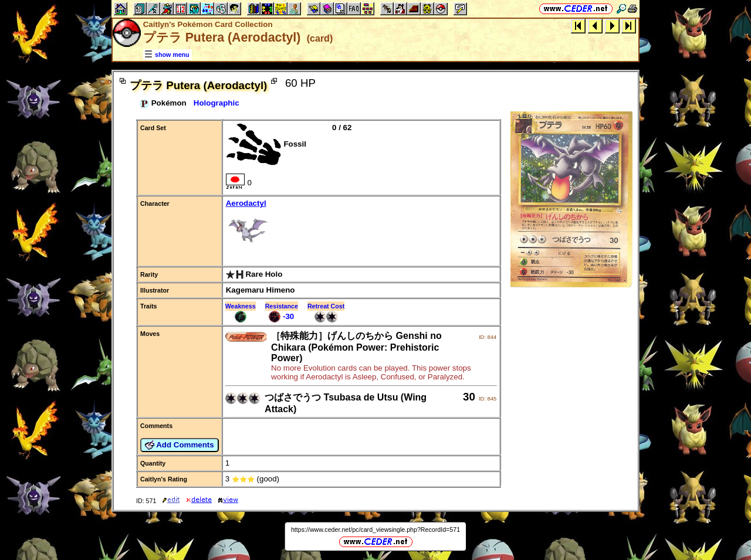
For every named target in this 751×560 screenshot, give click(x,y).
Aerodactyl (361, 227)
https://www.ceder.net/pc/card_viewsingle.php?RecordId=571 (375, 530)
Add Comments (180, 445)
